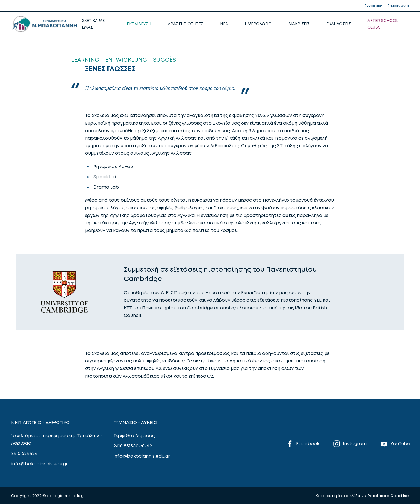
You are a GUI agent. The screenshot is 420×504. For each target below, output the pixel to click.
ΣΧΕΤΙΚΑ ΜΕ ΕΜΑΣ (93, 24)
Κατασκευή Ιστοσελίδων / (342, 496)
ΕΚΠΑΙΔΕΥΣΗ (139, 24)
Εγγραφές (373, 6)
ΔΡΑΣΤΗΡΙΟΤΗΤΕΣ (186, 24)
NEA (224, 24)
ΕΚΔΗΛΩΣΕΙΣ (339, 24)
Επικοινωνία (398, 6)
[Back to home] (44, 24)
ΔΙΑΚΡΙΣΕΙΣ (299, 24)
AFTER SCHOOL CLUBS (383, 24)
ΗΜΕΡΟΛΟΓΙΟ (258, 24)
